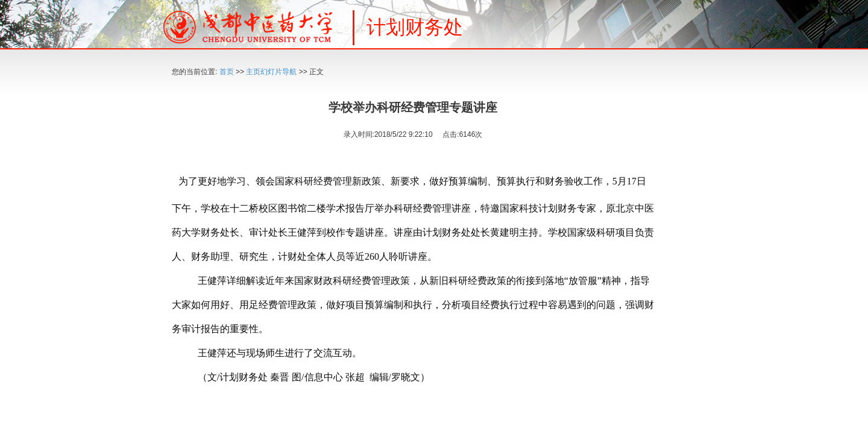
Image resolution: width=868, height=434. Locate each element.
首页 (227, 72)
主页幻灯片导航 (271, 72)
